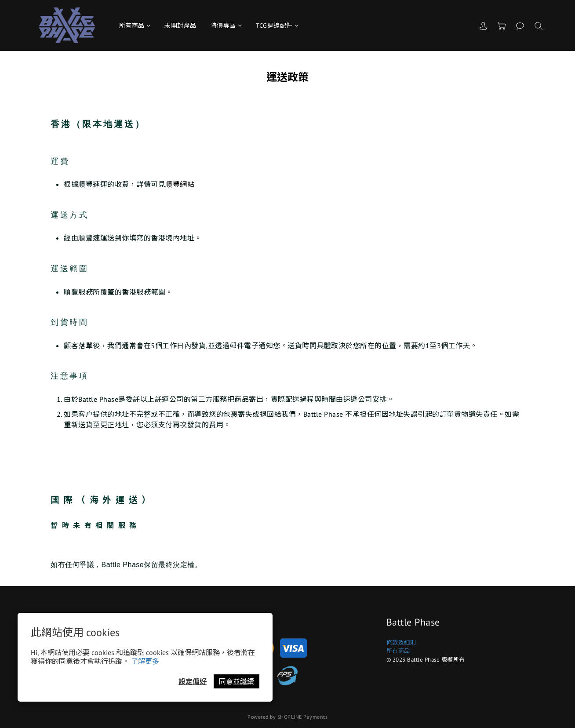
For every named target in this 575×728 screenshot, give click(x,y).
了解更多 (145, 661)
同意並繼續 (237, 681)
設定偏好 (193, 681)
